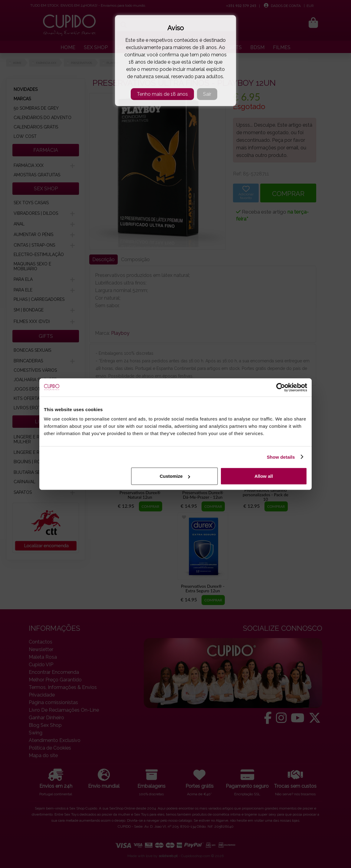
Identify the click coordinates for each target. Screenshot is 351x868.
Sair (207, 94)
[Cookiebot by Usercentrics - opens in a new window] (281, 387)
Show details (281, 457)
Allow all (264, 476)
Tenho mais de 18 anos (162, 94)
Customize (175, 476)
